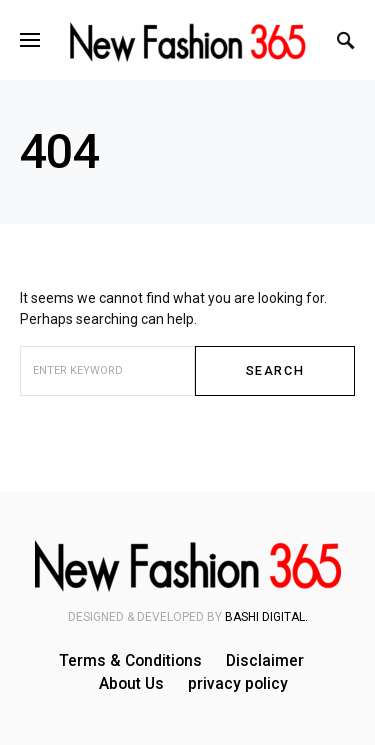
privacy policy (238, 684)
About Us (131, 684)
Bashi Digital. (266, 617)
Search (275, 370)
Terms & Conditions (130, 661)
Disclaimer (265, 661)
